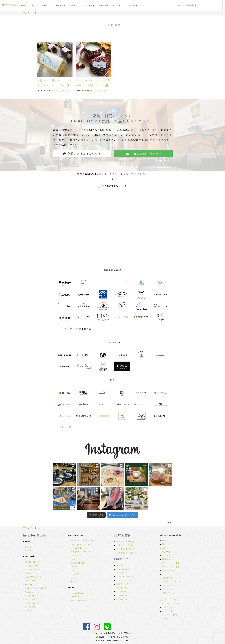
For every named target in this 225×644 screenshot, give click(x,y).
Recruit (104, 5)
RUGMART (122, 595)
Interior (43, 5)
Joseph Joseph (32, 592)
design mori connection (82, 552)
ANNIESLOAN (78, 600)
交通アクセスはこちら (82, 154)
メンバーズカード (171, 574)
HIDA (119, 565)
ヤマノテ (75, 578)
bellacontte (122, 599)
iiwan (74, 559)
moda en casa (123, 569)
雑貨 (164, 544)
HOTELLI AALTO (171, 604)
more (169, 522)
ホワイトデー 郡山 (171, 567)
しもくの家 (167, 611)
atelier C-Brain (78, 548)
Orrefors (29, 573)
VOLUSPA (76, 597)
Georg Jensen (32, 566)
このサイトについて (172, 585)
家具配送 (166, 559)
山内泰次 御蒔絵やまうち (128, 553)
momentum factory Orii (82, 540)
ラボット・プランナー (173, 600)
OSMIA (29, 610)
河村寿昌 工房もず (125, 549)
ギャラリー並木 (170, 615)
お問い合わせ (169, 593)
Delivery (132, 5)
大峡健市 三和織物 (125, 541)
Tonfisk (29, 584)
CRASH (120, 573)
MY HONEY (77, 555)
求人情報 (166, 552)
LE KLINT (30, 607)
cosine (74, 567)
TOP (26, 13)
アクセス (166, 555)
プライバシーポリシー (173, 589)
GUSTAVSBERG (33, 577)
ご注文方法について (172, 578)
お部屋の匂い (101, 91)
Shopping (88, 5)
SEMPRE (29, 551)
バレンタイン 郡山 (171, 563)
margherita (122, 588)
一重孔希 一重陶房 (125, 545)
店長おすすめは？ (171, 570)
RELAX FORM (124, 580)
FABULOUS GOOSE (35, 595)
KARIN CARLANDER (36, 588)
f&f (72, 570)
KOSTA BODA (32, 569)
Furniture (27, 5)
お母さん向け (58, 91)
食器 (164, 548)
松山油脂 (75, 574)
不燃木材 (166, 619)
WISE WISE (122, 584)
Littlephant (30, 580)
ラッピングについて (172, 582)
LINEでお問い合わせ (143, 154)
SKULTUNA (31, 599)
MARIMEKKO (32, 562)
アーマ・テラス (170, 607)
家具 (164, 540)
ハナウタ (75, 582)
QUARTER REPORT (81, 544)
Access (117, 5)
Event (74, 5)
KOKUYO (121, 591)
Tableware (59, 5)
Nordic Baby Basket (35, 603)
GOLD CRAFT (78, 563)
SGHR (28, 547)
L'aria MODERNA (125, 576)
